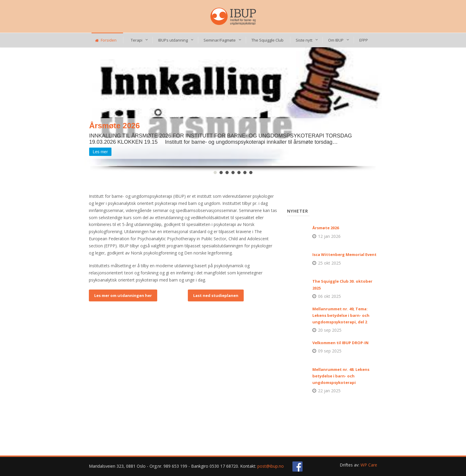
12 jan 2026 (329, 236)
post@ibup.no (271, 466)
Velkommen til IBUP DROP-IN (340, 343)
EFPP (364, 40)
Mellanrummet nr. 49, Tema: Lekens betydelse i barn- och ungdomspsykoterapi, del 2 (341, 315)
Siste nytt (304, 40)
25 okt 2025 (329, 263)
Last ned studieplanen (216, 295)
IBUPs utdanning (173, 40)
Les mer (100, 152)
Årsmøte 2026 (326, 228)
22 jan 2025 (329, 391)
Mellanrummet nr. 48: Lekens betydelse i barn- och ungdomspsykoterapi (341, 376)
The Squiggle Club (267, 40)
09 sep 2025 (330, 351)
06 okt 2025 (329, 296)
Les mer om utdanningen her (123, 295)
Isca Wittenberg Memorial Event (344, 254)
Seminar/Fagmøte (220, 40)
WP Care (369, 465)
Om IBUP (336, 40)
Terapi (137, 40)
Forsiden (106, 40)
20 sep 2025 (330, 330)
